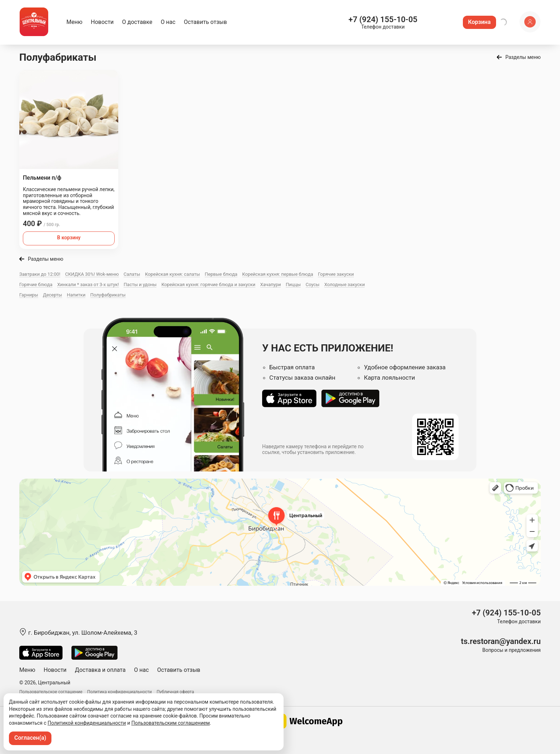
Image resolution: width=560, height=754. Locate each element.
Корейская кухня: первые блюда (278, 274)
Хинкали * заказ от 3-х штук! (88, 284)
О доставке (137, 22)
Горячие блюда (36, 284)
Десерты (52, 295)
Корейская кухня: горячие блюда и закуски (208, 284)
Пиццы (293, 284)
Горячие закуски (336, 274)
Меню (74, 22)
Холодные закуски (344, 284)
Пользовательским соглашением (171, 723)
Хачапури (271, 284)
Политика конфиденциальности (119, 692)
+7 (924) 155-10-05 (383, 19)
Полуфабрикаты (108, 295)
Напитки (76, 295)
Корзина (479, 22)
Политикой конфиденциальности (87, 723)
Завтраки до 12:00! (40, 274)
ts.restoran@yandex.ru (501, 641)
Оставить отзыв (206, 22)
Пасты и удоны (140, 284)
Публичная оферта (176, 692)
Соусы (313, 284)
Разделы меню (523, 57)
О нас (168, 22)
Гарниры (29, 295)
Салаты (132, 274)
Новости (102, 22)
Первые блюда (221, 274)
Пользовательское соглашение (51, 692)
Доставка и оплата (100, 670)
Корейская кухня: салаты (172, 274)
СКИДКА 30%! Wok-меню (92, 274)
